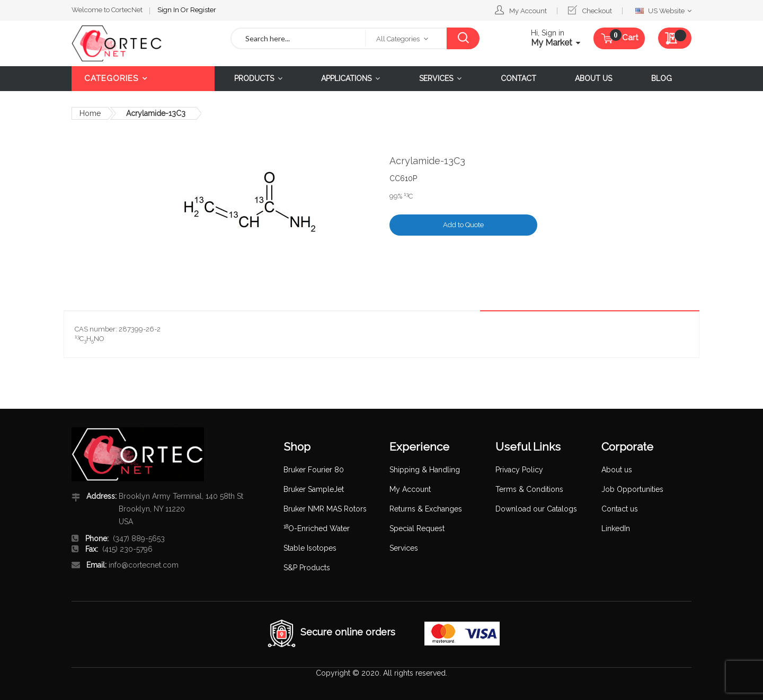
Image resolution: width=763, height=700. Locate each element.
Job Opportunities (632, 489)
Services (404, 548)
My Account (528, 11)
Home (90, 113)
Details (672, 302)
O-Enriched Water (317, 528)
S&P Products (307, 568)
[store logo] (143, 43)
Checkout (597, 11)
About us (617, 470)
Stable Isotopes (310, 548)
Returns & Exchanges (426, 509)
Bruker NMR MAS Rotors (325, 509)
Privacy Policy (519, 470)
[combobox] (298, 38)
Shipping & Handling (425, 470)
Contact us (620, 509)
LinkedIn (616, 528)
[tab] (672, 302)
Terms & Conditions (529, 489)
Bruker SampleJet (314, 489)
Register (203, 10)
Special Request (417, 528)
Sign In (169, 10)
